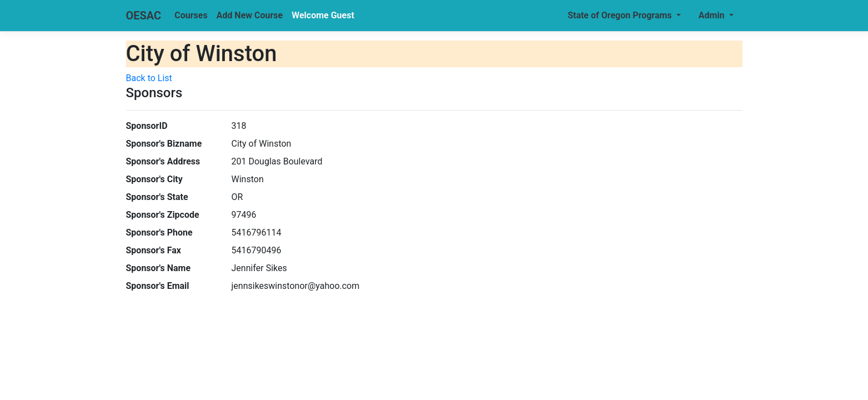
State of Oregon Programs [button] (621, 15)
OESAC (144, 16)
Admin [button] (713, 15)
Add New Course (250, 15)
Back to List (149, 78)
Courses (191, 15)
